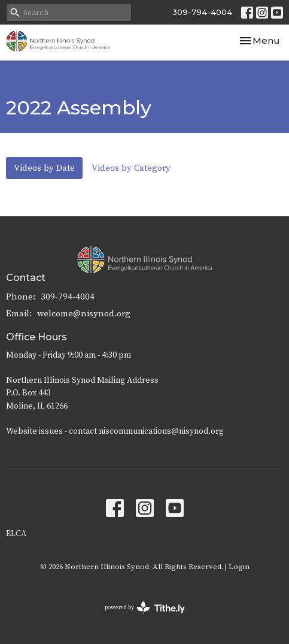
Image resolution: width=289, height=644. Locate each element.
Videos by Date (44, 168)
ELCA (16, 534)
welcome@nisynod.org (84, 314)
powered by (145, 608)
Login (239, 567)
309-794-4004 (202, 12)
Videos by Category (131, 168)
